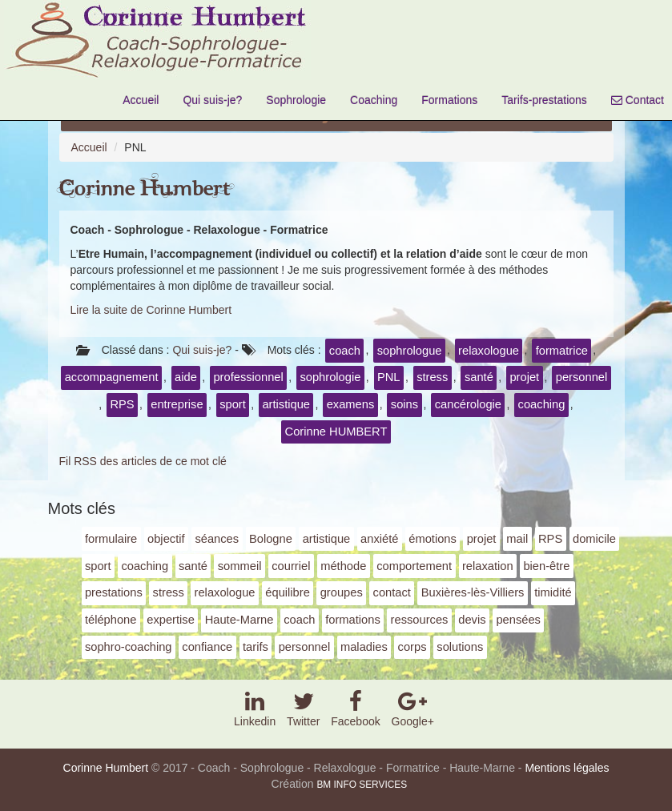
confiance (207, 647)
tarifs (256, 647)
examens (351, 404)
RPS (122, 404)
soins (404, 404)
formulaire (111, 539)
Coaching (374, 100)
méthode (343, 566)
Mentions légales (567, 768)
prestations (114, 592)
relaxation (488, 566)
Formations (449, 100)
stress (432, 377)
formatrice (562, 351)
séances (217, 539)
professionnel (248, 377)
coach (345, 351)
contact (392, 592)
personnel (582, 377)
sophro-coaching (129, 647)
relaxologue (489, 351)
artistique (286, 404)
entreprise (177, 404)
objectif (166, 539)
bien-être (546, 566)
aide (186, 377)
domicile (594, 539)
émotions (433, 539)
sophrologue (410, 351)
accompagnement (112, 377)
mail (517, 539)
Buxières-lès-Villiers (473, 592)
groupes (342, 592)
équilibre (288, 592)
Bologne (271, 539)
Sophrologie (296, 100)
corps (412, 647)
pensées (518, 620)
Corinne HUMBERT (336, 432)
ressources (420, 620)
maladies (364, 647)
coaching (542, 404)
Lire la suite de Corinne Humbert (151, 310)
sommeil (240, 566)
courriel (291, 566)
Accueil (141, 100)
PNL (389, 377)
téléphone (111, 620)
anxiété (379, 539)
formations (353, 620)
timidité (553, 592)
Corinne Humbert (145, 189)
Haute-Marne (239, 620)
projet (524, 377)
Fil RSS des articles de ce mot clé (143, 461)
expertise (171, 620)
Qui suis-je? (212, 100)
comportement (414, 566)
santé (479, 377)
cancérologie (468, 404)
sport (233, 404)
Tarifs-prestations (544, 100)
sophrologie (330, 377)
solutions (460, 647)
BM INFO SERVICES (362, 785)
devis (472, 620)
